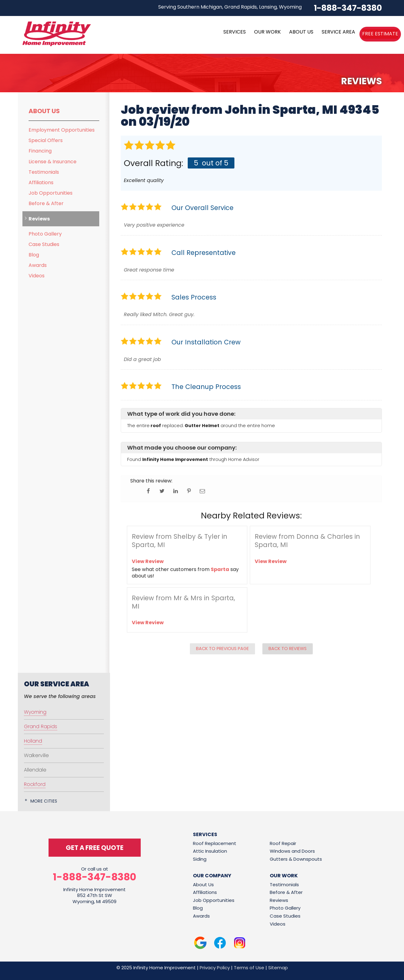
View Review (148, 561)
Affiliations (41, 183)
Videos (37, 276)
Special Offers (46, 140)
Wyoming (35, 712)
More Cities (44, 801)
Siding (200, 859)
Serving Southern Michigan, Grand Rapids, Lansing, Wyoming (230, 7)
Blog (34, 255)
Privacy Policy (215, 968)
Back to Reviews (288, 649)
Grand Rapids (41, 726)
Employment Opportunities (62, 130)
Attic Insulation (210, 851)
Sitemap (278, 968)
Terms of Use (249, 968)
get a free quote (95, 848)
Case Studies (44, 244)
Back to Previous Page (222, 649)
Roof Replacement (215, 843)
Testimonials (44, 172)
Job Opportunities (51, 193)
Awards (38, 265)
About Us (44, 111)
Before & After (46, 203)
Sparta (220, 569)
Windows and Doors (292, 851)
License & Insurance (53, 162)
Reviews (39, 219)
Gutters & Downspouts (296, 859)
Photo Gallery (45, 234)
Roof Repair (283, 843)
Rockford (35, 784)
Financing (40, 151)
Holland (33, 741)
